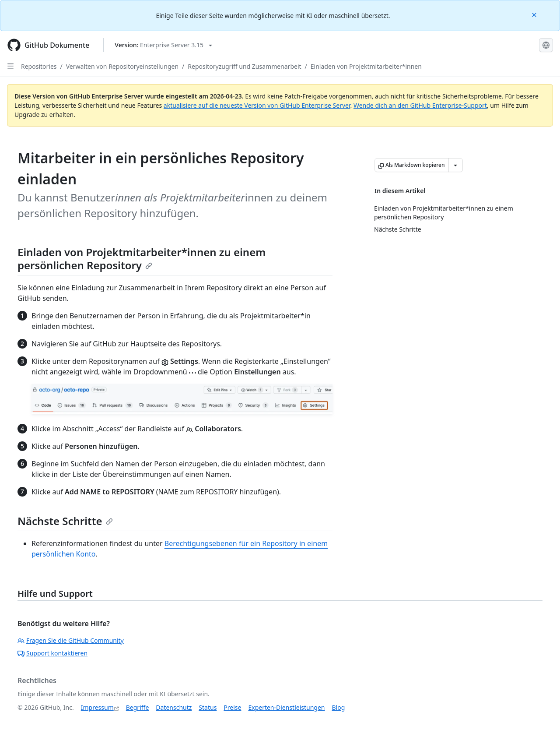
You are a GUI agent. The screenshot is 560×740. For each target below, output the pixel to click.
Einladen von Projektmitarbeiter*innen (366, 66)
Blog (339, 707)
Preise (232, 707)
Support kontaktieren (52, 653)
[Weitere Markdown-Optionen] (455, 165)
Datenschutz (174, 707)
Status (208, 707)
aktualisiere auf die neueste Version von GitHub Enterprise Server (257, 105)
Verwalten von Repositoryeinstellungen (122, 66)
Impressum (97, 707)
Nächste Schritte (65, 521)
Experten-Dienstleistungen (286, 707)
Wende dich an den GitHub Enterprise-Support (420, 105)
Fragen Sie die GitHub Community (71, 640)
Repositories (39, 66)
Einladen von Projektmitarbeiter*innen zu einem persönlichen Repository (142, 259)
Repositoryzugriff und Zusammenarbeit (244, 66)
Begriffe (138, 707)
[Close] (535, 14)
